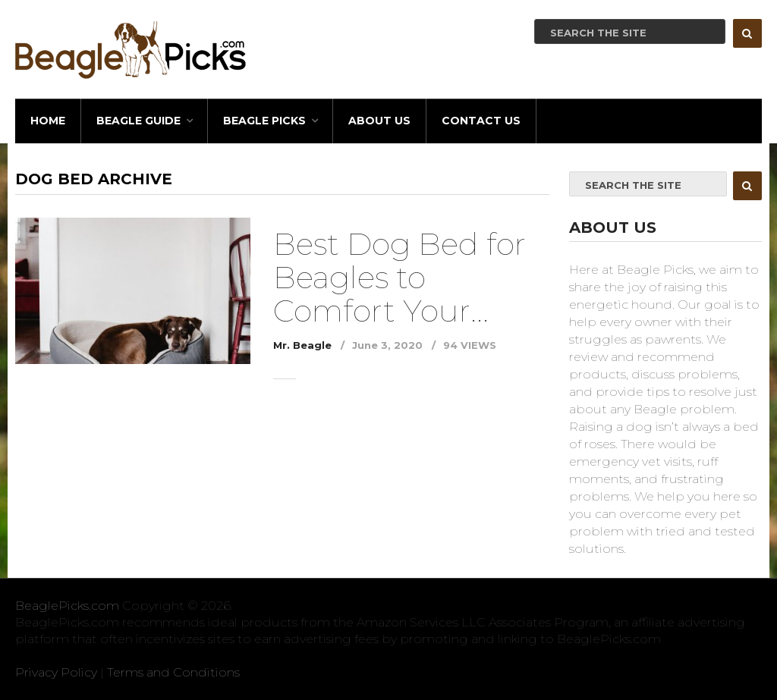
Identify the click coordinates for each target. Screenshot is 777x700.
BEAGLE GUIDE (138, 121)
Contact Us (481, 121)
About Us (379, 121)
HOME (48, 121)
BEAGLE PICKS (264, 121)
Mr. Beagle (302, 345)
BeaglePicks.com (67, 606)
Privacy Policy (56, 672)
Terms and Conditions (173, 672)
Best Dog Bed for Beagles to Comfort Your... (400, 277)
